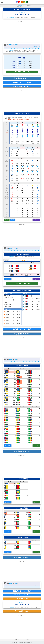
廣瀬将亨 (28, 132)
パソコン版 (36, 446)
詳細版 (13, 220)
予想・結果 (8, 279)
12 (39, 48)
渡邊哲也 (38, 132)
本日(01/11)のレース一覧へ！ (22, 86)
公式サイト (36, 220)
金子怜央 (33, 132)
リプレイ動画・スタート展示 (22, 72)
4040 (27, 127)
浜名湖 (11, 45)
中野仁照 (12, 132)
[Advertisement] (22, 32)
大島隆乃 (17, 132)
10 (33, 48)
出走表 (7, 220)
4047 (22, 127)
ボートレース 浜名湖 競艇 (17, 5)
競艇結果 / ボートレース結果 (22, 82)
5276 (17, 127)
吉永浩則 (23, 132)
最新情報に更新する (22, 78)
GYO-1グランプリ (22, 13)
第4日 (16, 45)
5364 (33, 127)
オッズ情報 (8, 446)
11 (36, 48)
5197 (12, 127)
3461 (38, 127)
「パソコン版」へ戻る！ (22, 599)
